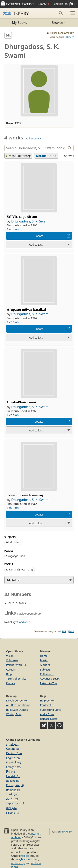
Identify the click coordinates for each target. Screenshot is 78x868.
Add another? (33, 139)
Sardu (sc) (12, 794)
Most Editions (17, 156)
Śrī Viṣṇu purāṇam (22, 217)
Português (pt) (15, 785)
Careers (11, 670)
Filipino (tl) (13, 813)
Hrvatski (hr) (14, 776)
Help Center (48, 700)
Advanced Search (51, 679)
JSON (71, 631)
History (70, 37)
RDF (64, 631)
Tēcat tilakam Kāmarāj (25, 495)
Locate (39, 236)
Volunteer (12, 660)
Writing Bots (14, 714)
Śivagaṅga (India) (16, 556)
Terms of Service (16, 679)
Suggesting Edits (50, 710)
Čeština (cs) (13, 749)
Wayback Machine (27, 859)
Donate (43, 4)
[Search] (36, 148)
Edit (8, 35)
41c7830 (66, 832)
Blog (9, 674)
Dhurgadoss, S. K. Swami (30, 221)
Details (41, 156)
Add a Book (47, 714)
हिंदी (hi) (10, 772)
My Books (19, 23)
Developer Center (17, 700)
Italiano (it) (13, 781)
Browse (52, 23)
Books (44, 660)
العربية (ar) (12, 744)
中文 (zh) (11, 808)
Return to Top (49, 683)
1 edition (13, 229)
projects (24, 856)
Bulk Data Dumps (17, 710)
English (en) (13, 758)
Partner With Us (16, 665)
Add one (24, 622)
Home (44, 656)
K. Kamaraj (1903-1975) (20, 570)
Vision (10, 656)
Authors (45, 665)
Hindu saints (13, 542)
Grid (53, 156)
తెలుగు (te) (12, 799)
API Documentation (18, 705)
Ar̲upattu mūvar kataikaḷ (26, 309)
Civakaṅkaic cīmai (21, 402)
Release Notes (49, 719)
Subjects (45, 670)
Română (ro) (14, 790)
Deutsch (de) (14, 753)
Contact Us (47, 705)
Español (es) (14, 762)
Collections (47, 674)
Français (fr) (13, 767)
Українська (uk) (16, 803)
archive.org (18, 863)
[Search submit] (61, 13)
